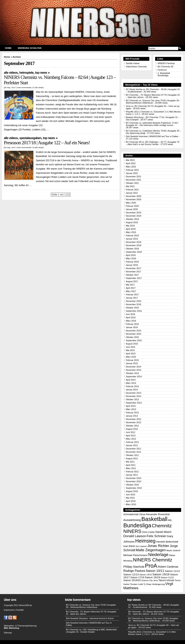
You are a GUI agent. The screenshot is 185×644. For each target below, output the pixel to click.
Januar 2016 (132, 327)
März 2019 (131, 232)
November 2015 (134, 334)
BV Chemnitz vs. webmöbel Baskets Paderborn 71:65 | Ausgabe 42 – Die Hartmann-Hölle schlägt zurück (152, 124)
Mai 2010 (130, 498)
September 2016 (134, 311)
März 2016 (131, 321)
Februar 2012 (132, 442)
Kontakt (20, 610)
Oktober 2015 (132, 337)
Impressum (9, 610)
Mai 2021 (130, 186)
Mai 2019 (130, 226)
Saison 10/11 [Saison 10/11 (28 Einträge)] (155, 571)
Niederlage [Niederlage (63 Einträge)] (158, 555)
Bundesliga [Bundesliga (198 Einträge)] (137, 525)
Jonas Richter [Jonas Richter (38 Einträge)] (158, 546)
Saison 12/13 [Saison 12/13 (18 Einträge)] (131, 574)
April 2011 (131, 465)
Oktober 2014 (132, 373)
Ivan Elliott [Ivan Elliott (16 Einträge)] (129, 546)
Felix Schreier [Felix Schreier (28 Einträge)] (156, 536)
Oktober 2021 (132, 183)
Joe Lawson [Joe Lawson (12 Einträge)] (141, 546)
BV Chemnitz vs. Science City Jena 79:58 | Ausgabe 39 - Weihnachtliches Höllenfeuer (91, 606)
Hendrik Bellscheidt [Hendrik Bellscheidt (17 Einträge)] (167, 542)
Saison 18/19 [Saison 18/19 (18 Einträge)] (152, 577)
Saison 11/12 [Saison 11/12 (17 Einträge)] (172, 571)
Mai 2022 (130, 160)
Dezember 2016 (134, 301)
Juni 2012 (131, 432)
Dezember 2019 (134, 213)
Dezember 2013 (134, 393)
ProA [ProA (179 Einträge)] (151, 566)
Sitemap (8, 633)
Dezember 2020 (134, 196)
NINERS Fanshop (166, 63)
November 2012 (134, 422)
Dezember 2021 (134, 176)
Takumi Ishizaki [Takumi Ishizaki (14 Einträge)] (166, 580)
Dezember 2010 (134, 478)
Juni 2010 (131, 495)
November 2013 (134, 396)
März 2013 (131, 409)
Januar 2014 (132, 390)
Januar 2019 (132, 239)
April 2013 (131, 406)
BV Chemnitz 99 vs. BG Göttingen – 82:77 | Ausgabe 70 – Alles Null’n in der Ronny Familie (153, 143)
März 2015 (131, 357)
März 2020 (131, 203)
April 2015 (131, 354)
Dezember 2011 (134, 449)
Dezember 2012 (134, 419)
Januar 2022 (132, 173)
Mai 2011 (130, 462)
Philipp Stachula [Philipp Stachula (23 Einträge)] (134, 567)
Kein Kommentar (24, 87)
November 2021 (134, 180)
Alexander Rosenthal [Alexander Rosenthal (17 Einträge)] (158, 514)
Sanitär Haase (133, 63)
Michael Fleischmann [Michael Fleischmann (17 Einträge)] (135, 555)
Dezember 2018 (134, 242)
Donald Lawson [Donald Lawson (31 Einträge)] (135, 536)
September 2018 (134, 252)
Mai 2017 (130, 285)
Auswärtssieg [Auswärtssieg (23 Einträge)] (132, 520)
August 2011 (132, 458)
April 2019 (131, 229)
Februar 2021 (132, 190)
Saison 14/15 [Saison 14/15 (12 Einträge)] (146, 575)
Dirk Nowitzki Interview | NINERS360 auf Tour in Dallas (152, 136)
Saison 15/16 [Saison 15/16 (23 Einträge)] (161, 574)
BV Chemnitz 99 (165, 67)
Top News (41, 73)
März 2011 (131, 468)
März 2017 (131, 291)
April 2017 (131, 288)
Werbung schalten (30, 48)
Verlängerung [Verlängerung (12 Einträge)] (158, 584)
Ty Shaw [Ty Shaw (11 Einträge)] (148, 584)
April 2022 (131, 163)
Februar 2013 (132, 413)
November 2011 (134, 452)
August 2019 (132, 222)
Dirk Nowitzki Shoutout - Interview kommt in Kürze (90, 618)
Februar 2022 (132, 170)
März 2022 (131, 167)
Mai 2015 (130, 350)
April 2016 (131, 317)
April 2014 (131, 380)
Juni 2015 (131, 347)
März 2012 (131, 439)
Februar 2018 (132, 262)
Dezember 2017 (134, 268)
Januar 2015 (132, 363)
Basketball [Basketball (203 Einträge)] (154, 519)
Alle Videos (11, 73)
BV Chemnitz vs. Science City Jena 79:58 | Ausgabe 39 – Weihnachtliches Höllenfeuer (153, 620)
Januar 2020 (132, 209)
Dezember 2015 (134, 331)
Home (8, 48)
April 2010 (131, 501)
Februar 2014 (132, 386)
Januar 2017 (132, 298)
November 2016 (134, 304)
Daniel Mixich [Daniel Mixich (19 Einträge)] (163, 532)
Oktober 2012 (132, 426)
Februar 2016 (132, 324)
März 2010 (131, 504)
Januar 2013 (132, 416)
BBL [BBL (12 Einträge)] (170, 520)
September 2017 (134, 278)
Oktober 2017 (132, 275)
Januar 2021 (132, 193)
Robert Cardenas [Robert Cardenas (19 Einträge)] (168, 567)
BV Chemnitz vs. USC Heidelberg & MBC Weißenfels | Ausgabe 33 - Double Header (91, 631)
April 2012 (131, 436)
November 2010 (134, 481)
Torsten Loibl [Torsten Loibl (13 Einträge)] (136, 584)
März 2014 (131, 383)
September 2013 (134, 403)
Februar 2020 (132, 206)
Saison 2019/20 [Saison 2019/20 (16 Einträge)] (132, 580)
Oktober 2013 (132, 399)
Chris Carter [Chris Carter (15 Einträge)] (148, 532)
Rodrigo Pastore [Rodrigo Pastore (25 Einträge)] (134, 571)
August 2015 (132, 344)
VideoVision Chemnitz (136, 67)
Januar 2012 (132, 445)
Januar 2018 (132, 265)
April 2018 (131, 255)
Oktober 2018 (132, 249)
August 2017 (132, 281)
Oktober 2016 (132, 308)
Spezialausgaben (30, 138)
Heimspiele (26, 73)
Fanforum (162, 70)
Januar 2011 (132, 475)
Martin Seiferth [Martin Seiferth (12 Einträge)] (173, 550)
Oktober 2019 (132, 219)
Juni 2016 (131, 314)
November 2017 (134, 272)
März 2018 (131, 258)
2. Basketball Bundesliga (164, 74)
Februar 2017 (132, 295)
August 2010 (132, 491)
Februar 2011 (132, 472)
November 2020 (134, 199)
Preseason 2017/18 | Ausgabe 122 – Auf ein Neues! (47, 143)
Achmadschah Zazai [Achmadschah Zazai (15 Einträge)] (134, 514)
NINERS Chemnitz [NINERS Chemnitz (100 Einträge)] (153, 560)
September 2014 (134, 376)
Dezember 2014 (134, 367)
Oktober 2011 (132, 455)
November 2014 (134, 370)
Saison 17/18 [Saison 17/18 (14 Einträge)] (137, 577)
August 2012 (132, 429)
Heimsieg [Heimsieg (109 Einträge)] (145, 541)
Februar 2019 (132, 235)
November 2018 (134, 245)
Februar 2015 (132, 360)
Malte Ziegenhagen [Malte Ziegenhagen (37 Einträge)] (151, 550)
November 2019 (134, 216)
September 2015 (134, 340)
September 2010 (134, 488)
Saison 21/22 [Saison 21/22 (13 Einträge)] (167, 577)
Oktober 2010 (132, 485)
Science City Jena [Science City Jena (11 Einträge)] (149, 580)
